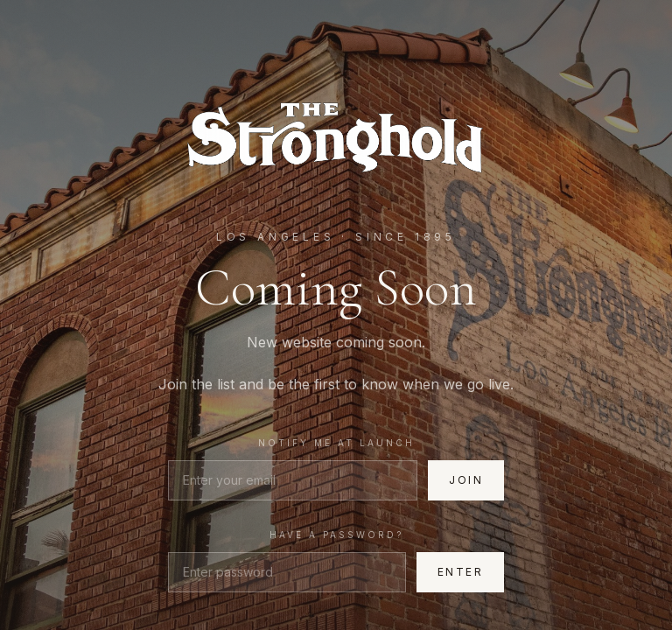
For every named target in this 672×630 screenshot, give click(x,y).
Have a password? (336, 535)
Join (466, 480)
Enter (460, 572)
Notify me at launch (336, 443)
